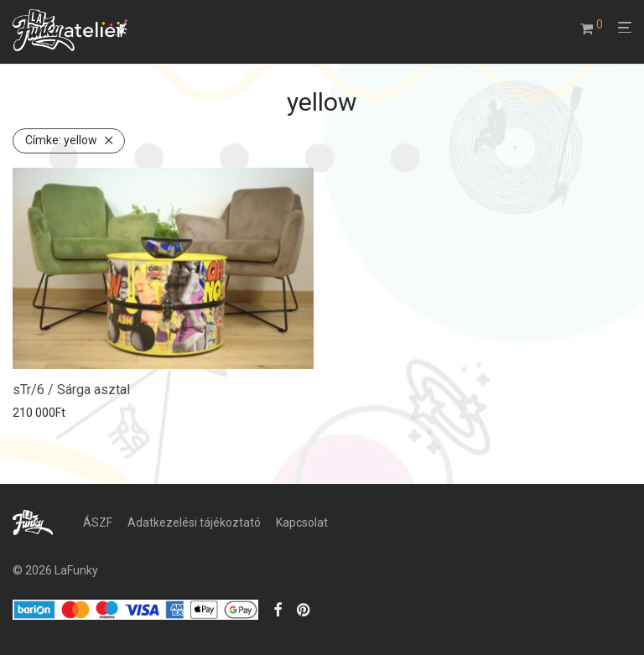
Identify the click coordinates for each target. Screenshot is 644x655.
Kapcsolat (302, 522)
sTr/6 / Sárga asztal (71, 390)
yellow (61, 140)
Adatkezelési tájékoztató (194, 522)
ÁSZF (98, 522)
